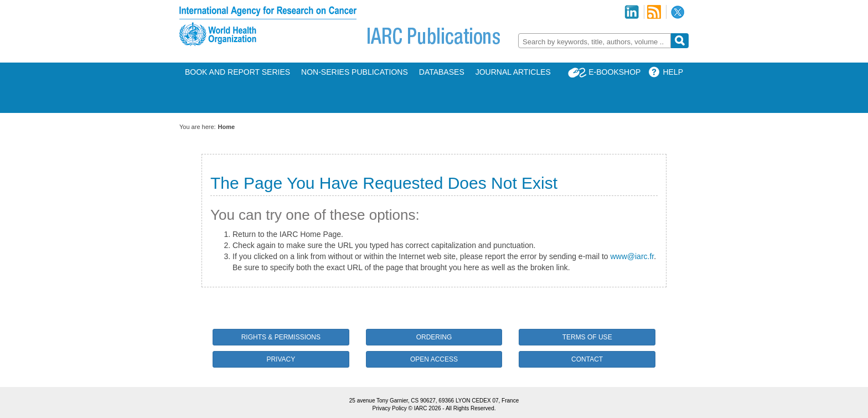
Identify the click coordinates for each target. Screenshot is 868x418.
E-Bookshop (614, 72)
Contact (587, 359)
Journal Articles (513, 72)
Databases (442, 72)
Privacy (281, 359)
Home (227, 127)
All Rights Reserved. (471, 408)
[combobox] (595, 41)
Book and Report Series (237, 72)
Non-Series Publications (355, 72)
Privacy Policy (389, 408)
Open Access (434, 359)
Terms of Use (587, 337)
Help (673, 72)
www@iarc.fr (632, 256)
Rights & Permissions (281, 337)
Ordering (434, 337)
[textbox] (595, 42)
